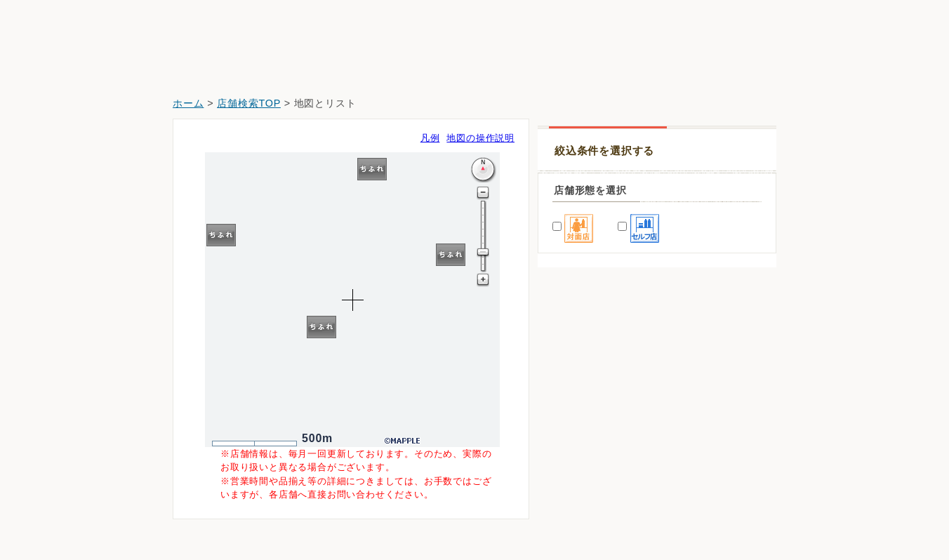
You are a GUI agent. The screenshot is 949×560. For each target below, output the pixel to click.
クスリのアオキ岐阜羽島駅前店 (616, 519)
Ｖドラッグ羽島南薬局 (597, 440)
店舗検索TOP (249, 103)
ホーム (188, 103)
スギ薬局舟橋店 (582, 480)
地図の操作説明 (480, 138)
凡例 (430, 138)
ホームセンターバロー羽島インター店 (631, 401)
